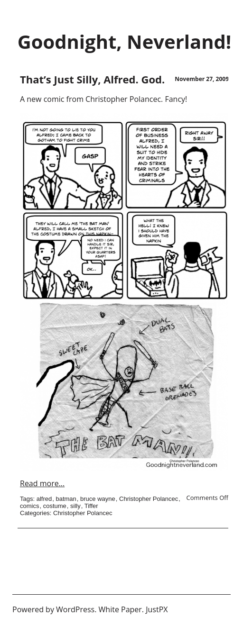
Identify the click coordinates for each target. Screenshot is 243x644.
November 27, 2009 (202, 79)
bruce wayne (98, 499)
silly (75, 506)
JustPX (157, 609)
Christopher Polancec (149, 499)
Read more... (42, 483)
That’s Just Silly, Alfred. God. (92, 79)
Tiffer (91, 506)
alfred (44, 499)
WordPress (75, 609)
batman (66, 499)
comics (29, 506)
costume (55, 506)
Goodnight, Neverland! (124, 41)
